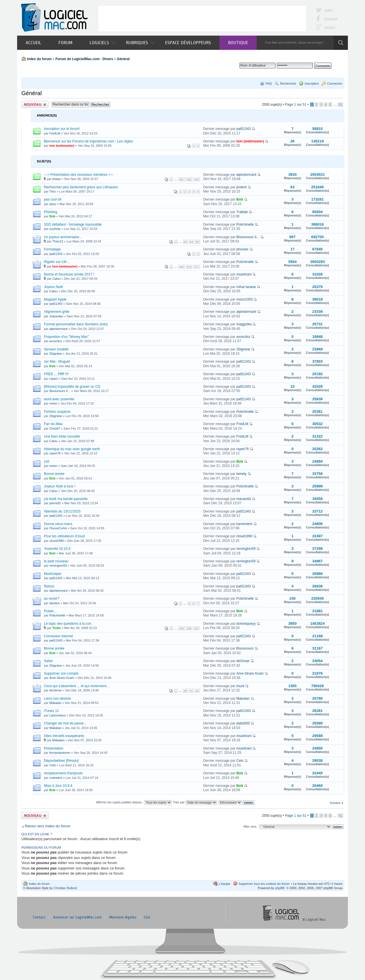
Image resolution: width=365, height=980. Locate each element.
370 (189, 267)
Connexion (335, 83)
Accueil (34, 43)
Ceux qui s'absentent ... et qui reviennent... (77, 686)
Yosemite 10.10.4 (57, 549)
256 (189, 628)
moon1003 (245, 299)
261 (181, 179)
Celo (53, 765)
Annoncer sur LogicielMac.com (77, 917)
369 (181, 267)
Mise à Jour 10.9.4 (58, 786)
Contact (39, 917)
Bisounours (245, 648)
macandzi (244, 499)
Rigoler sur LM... (57, 262)
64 (191, 242)
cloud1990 (57, 541)
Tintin (56, 628)
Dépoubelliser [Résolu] (61, 761)
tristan (56, 179)
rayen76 (55, 453)
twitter (329, 10)
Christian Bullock (65, 888)
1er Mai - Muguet (57, 362)
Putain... (50, 611)
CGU (147, 917)
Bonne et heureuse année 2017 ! (69, 274)
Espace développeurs (188, 43)
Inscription (312, 83)
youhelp (55, 229)
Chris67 (55, 428)
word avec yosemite (59, 399)
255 (181, 628)
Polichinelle (245, 224)
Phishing (50, 212)
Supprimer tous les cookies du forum (264, 884)
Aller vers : (251, 826)
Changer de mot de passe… (65, 723)
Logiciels (103, 43)
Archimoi (55, 690)
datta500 (243, 723)
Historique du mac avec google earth (72, 449)
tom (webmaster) (62, 146)
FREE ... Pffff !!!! (56, 374)
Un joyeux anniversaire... (63, 237)
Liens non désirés (57, 699)
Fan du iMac (53, 424)
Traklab (242, 212)
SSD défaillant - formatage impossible (73, 224)
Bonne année (54, 474)
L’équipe (225, 884)
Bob (240, 199)
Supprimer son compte (61, 673)
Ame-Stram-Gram (62, 678)
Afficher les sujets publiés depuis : (134, 802)
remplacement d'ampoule (63, 773)
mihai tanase (246, 287)
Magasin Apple (55, 299)
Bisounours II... (248, 237)
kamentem (244, 524)
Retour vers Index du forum (48, 826)
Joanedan (56, 316)
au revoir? (52, 599)
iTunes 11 (51, 711)
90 (185, 691)
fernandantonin (60, 753)
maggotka (244, 324)
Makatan (55, 703)
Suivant (335, 803)
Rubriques (140, 43)
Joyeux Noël (53, 287)
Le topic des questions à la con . (69, 624)
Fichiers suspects (57, 412)
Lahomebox (58, 715)
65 (197, 242)
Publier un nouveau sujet (35, 104)
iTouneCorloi (58, 528)
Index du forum (39, 59)
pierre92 (55, 503)
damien (54, 603)
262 (189, 179)
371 (196, 267)
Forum (65, 43)
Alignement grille (57, 312)
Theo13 (57, 241)
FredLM (55, 133)
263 (196, 179)
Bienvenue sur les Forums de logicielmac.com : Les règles (89, 141)
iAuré (240, 686)
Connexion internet (58, 636)
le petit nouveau (56, 561)
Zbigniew (56, 354)
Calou (56, 279)
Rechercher (288, 83)
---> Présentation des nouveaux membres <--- (79, 175)
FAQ (269, 83)
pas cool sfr (53, 199)
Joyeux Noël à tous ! (60, 486)
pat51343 (244, 129)
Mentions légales (123, 917)
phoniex (242, 249)
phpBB (280, 888)
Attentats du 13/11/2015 (62, 511)
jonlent (242, 187)
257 (196, 628)
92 (197, 691)
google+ (330, 27)
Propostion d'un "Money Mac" (66, 337)
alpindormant (246, 175)
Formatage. (53, 249)
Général (123, 59)
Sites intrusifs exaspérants (64, 736)
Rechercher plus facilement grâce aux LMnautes (81, 187)
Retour (49, 586)
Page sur (296, 105)
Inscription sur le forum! (62, 129)
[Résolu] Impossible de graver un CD (72, 387)
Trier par (195, 802)
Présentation (54, 748)
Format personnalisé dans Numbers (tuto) (76, 324)
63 (185, 242)
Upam (53, 379)
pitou (53, 204)
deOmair (243, 661)
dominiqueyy (246, 624)
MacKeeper (53, 574)
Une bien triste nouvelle (62, 436)
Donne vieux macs (58, 524)
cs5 (47, 462)
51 (340, 105)
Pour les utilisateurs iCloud (64, 536)
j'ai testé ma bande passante (66, 499)
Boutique (238, 43)
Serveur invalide (56, 349)
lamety (242, 474)
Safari (48, 661)
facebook (331, 19)
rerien (53, 403)
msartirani (244, 274)
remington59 (246, 549)
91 (191, 691)
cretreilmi (56, 778)
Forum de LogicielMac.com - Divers (84, 59)
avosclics (56, 341)
